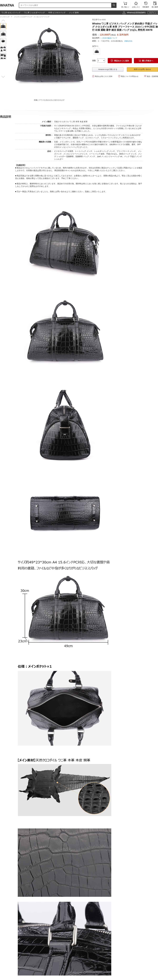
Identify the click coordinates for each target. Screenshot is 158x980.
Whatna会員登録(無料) (136, 13)
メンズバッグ (5, 17)
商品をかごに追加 (120, 61)
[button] (3, 21)
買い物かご (125, 5)
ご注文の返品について (109, 38)
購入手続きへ (146, 61)
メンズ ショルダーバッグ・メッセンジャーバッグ (32, 17)
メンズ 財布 (74, 13)
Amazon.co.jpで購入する (108, 69)
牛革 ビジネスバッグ (57, 13)
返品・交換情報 (151, 76)
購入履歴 (155, 5)
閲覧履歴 (146, 5)
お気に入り (136, 5)
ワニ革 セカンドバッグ (11, 13)
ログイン (153, 13)
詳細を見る (128, 41)
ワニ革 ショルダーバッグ (34, 13)
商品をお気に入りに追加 (102, 76)
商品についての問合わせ (128, 76)
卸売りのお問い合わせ (142, 69)
